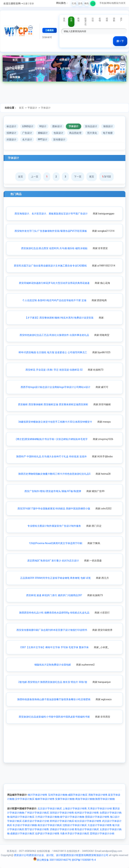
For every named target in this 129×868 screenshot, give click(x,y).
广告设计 (27, 133)
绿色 (93, 3)
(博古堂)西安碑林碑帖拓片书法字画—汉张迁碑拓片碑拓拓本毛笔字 (52, 439)
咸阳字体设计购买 (78, 795)
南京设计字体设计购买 (50, 825)
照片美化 (92, 133)
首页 (15, 60)
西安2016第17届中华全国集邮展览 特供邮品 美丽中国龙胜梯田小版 (54, 509)
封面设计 (11, 139)
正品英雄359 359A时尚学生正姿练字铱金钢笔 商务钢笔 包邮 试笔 (55, 578)
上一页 (35, 177)
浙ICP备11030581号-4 (84, 860)
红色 (74, 3)
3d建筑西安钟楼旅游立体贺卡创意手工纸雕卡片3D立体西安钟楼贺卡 (55, 422)
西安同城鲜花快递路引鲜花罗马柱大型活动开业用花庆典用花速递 (54, 283)
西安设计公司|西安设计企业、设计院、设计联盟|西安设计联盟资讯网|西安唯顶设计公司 (61, 855)
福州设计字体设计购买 (22, 817)
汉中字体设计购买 (25, 799)
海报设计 (108, 126)
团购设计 (89, 69)
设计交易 (114, 60)
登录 (32, 4)
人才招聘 (64, 69)
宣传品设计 (91, 126)
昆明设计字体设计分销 (102, 833)
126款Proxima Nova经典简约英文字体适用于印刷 (56, 543)
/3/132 (106, 177)
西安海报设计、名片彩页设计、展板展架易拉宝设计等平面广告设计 (51, 214)
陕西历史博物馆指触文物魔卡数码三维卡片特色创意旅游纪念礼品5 (54, 474)
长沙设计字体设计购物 (25, 825)
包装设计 (58, 133)
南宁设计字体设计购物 (72, 817)
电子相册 (108, 133)
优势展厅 (64, 60)
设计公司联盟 (15, 69)
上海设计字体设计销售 (75, 808)
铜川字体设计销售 (38, 795)
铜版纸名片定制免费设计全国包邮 (53, 665)
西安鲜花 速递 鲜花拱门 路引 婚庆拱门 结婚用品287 (54, 595)
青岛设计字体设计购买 (87, 829)
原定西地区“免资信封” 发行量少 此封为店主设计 (53, 561)
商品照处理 (75, 133)
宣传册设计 (59, 139)
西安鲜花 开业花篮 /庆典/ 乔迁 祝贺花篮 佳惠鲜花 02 (54, 370)
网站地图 (111, 3)
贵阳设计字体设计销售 (97, 817)
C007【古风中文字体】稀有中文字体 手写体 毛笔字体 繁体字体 (54, 647)
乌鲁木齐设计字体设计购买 (75, 833)
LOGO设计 (28, 126)
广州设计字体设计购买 (37, 813)
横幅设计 (43, 133)
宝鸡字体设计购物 (58, 795)
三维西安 (50, 30)
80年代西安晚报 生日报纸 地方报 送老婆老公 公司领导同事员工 (53, 352)
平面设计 (32, 108)
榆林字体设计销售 (45, 799)
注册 (25, 4)
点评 (114, 69)
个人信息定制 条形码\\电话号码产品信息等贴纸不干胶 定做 (54, 300)
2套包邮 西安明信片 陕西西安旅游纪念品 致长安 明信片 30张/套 (53, 682)
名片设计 (27, 139)
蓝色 (80, 3)
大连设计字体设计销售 (100, 825)
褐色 (87, 3)
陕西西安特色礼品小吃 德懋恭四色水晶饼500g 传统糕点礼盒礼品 (54, 613)
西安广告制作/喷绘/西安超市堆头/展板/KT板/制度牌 (53, 491)
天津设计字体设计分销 (100, 808)
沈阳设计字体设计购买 (75, 825)
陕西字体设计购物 (105, 799)
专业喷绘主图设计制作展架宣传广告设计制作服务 (54, 526)
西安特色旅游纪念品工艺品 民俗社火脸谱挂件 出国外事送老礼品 (54, 335)
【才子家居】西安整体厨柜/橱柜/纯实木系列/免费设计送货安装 (59, 318)
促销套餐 (40, 69)
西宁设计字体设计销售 (37, 829)
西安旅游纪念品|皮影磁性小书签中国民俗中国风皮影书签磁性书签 (54, 717)
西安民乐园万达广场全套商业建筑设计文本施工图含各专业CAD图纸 (50, 266)
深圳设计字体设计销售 (62, 813)
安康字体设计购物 (65, 799)
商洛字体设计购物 (85, 799)
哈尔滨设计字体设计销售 (88, 821)
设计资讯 (40, 60)
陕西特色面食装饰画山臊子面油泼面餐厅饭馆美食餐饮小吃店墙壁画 (54, 699)
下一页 (78, 177)
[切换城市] (47, 37)
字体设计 (46, 108)
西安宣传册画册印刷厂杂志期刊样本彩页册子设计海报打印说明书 (52, 630)
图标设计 (57, 126)
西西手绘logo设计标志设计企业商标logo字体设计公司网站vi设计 (56, 387)
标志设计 (11, 126)
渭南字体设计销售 (98, 795)
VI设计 (43, 126)
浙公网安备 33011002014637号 (52, 860)
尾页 (92, 177)
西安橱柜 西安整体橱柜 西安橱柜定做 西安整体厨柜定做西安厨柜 (53, 404)
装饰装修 (15, 77)
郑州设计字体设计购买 (62, 821)
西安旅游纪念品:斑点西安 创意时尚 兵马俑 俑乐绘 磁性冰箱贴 (54, 248)
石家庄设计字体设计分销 (36, 821)
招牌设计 (11, 133)
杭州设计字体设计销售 (87, 813)
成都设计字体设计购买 (22, 833)
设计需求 (89, 60)
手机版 (103, 3)
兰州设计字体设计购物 (47, 817)
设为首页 (121, 3)
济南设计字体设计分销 (62, 829)
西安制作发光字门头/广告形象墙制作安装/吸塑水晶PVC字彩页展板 (51, 231)
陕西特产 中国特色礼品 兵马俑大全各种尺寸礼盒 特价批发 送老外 (52, 456)
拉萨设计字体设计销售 (47, 833)
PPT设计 (43, 139)
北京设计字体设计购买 (50, 808)
